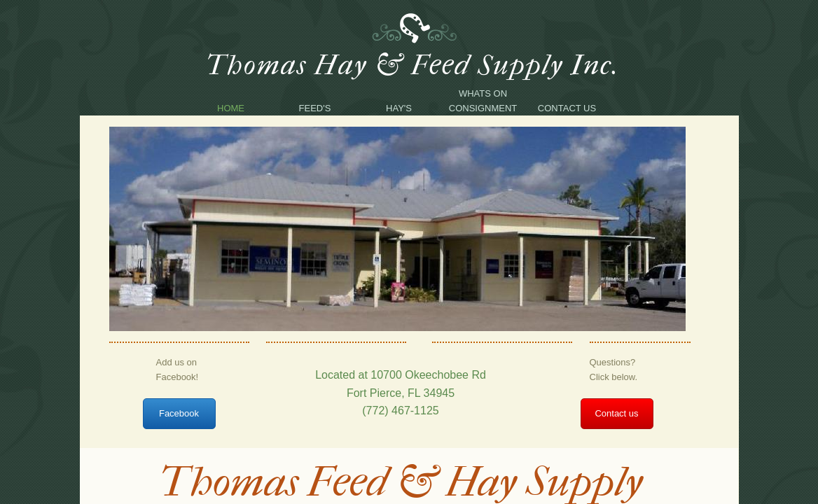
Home (231, 108)
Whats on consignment (483, 101)
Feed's (315, 108)
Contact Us (567, 108)
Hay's (399, 108)
